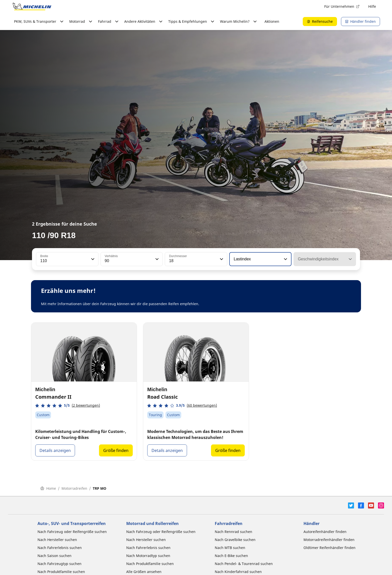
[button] (92, 259)
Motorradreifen (74, 488)
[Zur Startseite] (32, 7)
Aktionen (272, 21)
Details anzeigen (55, 450)
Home (48, 488)
